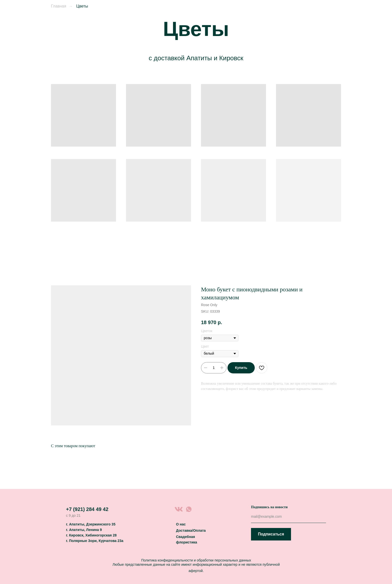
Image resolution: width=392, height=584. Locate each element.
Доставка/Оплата (191, 530)
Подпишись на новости (269, 507)
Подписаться (271, 534)
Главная (59, 6)
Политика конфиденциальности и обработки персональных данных (196, 560)
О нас (181, 524)
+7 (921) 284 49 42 (87, 509)
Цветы (82, 6)
